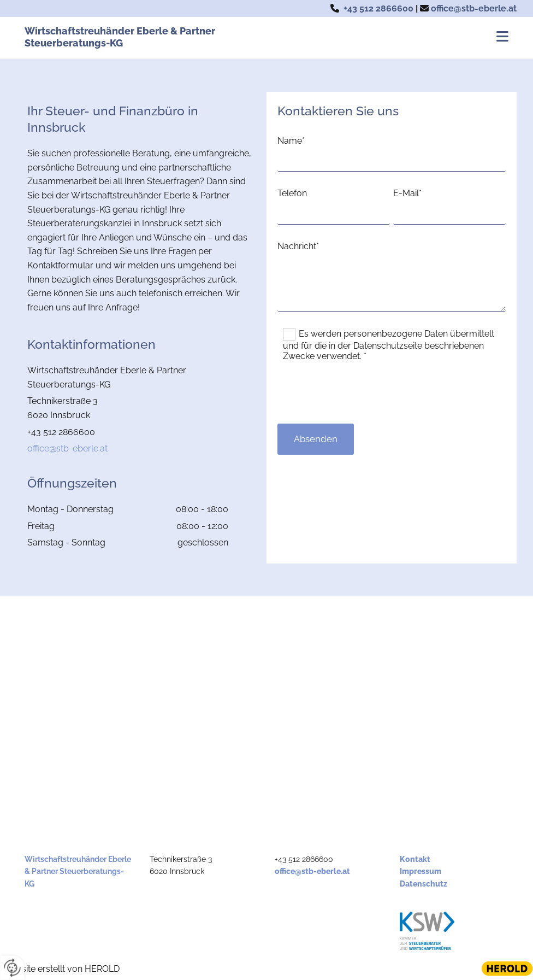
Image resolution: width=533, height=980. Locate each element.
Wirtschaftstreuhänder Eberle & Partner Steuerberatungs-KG (120, 37)
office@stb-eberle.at (474, 8)
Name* (291, 141)
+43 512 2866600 (378, 8)
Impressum (421, 871)
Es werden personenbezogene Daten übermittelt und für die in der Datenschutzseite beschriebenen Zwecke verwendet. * (389, 345)
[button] (371, 38)
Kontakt (415, 859)
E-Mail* (407, 193)
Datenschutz (424, 884)
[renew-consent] (12, 968)
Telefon (292, 193)
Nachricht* (298, 246)
